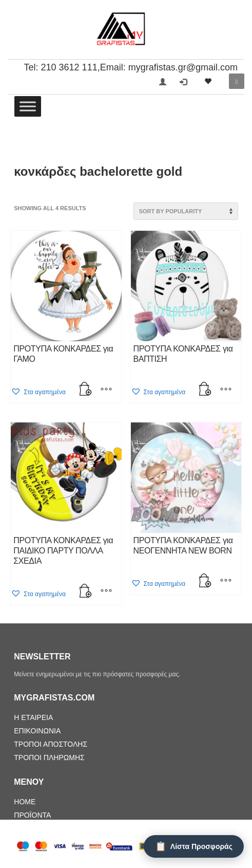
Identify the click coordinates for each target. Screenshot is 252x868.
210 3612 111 (69, 67)
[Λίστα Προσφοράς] (194, 846)
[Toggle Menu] (28, 106)
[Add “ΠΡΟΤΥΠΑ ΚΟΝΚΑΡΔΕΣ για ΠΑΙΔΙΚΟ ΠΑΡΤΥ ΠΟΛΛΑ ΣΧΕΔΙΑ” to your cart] (86, 592)
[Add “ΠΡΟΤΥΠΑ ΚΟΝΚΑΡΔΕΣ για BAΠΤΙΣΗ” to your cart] (205, 390)
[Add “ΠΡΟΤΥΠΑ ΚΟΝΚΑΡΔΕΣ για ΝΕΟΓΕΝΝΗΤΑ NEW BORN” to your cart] (205, 582)
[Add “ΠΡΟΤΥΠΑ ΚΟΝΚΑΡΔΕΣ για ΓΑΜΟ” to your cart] (86, 390)
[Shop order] (186, 211)
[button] (38, 392)
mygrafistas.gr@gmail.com (183, 67)
